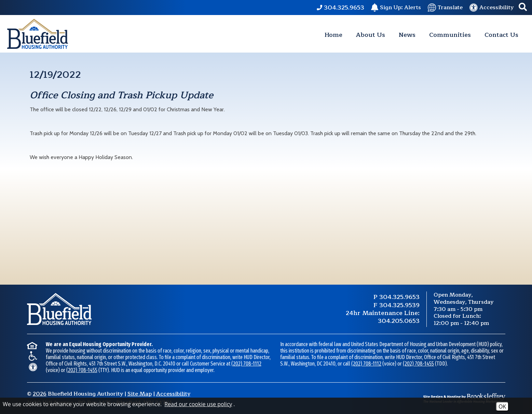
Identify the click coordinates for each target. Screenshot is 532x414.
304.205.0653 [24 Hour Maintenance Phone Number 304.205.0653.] (399, 321)
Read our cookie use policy (198, 404)
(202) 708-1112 (246, 364)
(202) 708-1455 (82, 370)
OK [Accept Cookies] (502, 406)
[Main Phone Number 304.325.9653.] (340, 8)
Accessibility (173, 394)
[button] (523, 8)
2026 (40, 394)
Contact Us (501, 35)
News (407, 35)
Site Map (140, 394)
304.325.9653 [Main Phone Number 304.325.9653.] (399, 297)
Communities (450, 35)
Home (333, 35)
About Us (371, 35)
